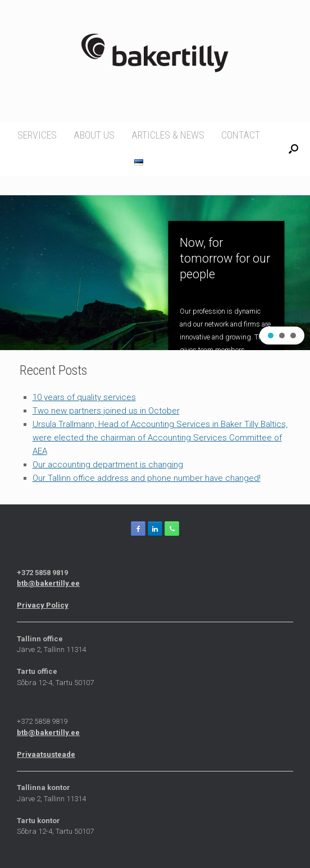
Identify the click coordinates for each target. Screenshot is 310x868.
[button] (271, 336)
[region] (155, 273)
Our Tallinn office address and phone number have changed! (147, 478)
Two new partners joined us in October (106, 411)
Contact (241, 135)
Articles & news (168, 135)
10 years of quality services (84, 397)
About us (94, 135)
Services (37, 135)
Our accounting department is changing (108, 465)
